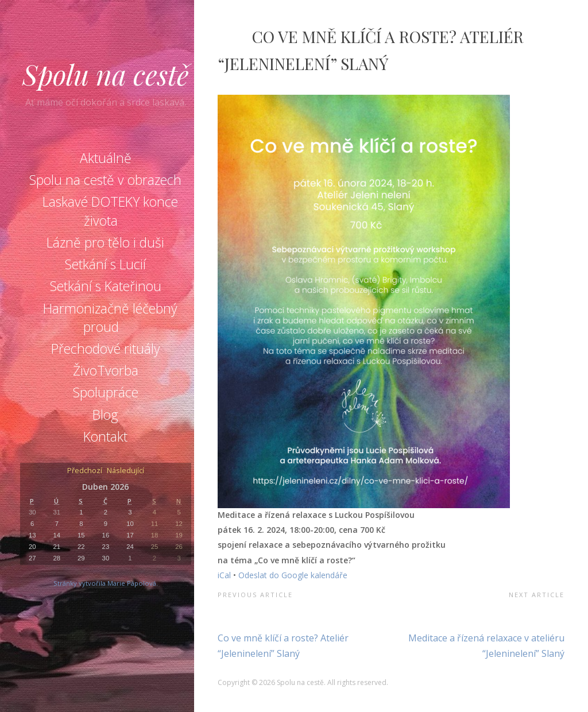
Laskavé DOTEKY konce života (110, 211)
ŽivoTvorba (106, 370)
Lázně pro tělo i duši (105, 242)
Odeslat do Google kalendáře (293, 575)
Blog (105, 415)
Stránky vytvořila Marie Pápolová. (106, 583)
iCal (224, 575)
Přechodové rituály (106, 349)
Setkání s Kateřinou (106, 286)
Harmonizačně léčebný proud (110, 318)
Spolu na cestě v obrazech (105, 180)
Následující (125, 471)
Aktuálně (106, 158)
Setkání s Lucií (105, 264)
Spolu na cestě (106, 74)
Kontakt (105, 436)
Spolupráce (106, 392)
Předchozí (85, 471)
